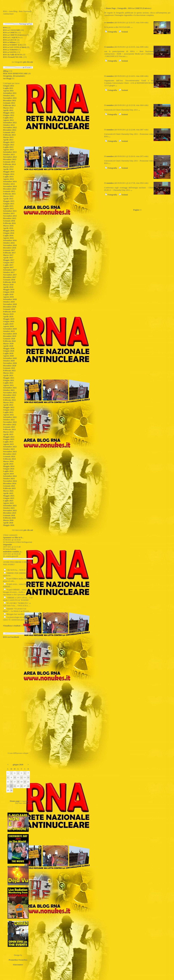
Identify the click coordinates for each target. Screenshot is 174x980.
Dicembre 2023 (10, 454)
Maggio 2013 (9, 142)
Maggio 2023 (9, 437)
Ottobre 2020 (9, 361)
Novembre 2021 (10, 393)
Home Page (111, 8)
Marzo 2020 (8, 343)
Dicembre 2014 (10, 189)
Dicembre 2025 (10, 513)
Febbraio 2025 (9, 488)
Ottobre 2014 (9, 184)
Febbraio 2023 (9, 429)
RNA (5, 28)
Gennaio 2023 (9, 427)
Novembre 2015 (10, 216)
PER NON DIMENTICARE (15, 73)
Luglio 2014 (8, 177)
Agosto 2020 (8, 356)
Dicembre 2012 (10, 130)
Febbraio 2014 (9, 164)
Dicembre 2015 (10, 218)
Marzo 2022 (8, 402)
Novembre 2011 (10, 98)
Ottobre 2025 (9, 508)
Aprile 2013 (8, 140)
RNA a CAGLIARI (12, 30)
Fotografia (111, 32)
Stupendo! (8, 544)
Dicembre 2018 (10, 307)
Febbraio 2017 (9, 253)
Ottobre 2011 (9, 96)
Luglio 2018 (8, 294)
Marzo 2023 (8, 432)
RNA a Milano (9, 42)
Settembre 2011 (10, 93)
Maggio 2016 (9, 231)
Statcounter (18, 965)
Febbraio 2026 (9, 518)
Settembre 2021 (10, 388)
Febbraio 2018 (9, 282)
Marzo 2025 (8, 491)
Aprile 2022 (8, 405)
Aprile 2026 (8, 523)
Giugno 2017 (9, 262)
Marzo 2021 (8, 373)
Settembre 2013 (10, 152)
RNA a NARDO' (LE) (13, 45)
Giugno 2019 (9, 321)
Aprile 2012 (8, 110)
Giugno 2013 (9, 145)
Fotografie (122, 8)
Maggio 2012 (9, 113)
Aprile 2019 (8, 316)
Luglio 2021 (8, 383)
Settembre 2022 (10, 417)
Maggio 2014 (9, 172)
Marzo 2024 (8, 461)
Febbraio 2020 (9, 341)
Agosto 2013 (8, 150)
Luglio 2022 (8, 412)
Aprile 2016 (8, 228)
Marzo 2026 (8, 520)
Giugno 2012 (9, 115)
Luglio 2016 (8, 235)
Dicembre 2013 (10, 159)
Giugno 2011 (9, 86)
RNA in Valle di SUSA (13, 55)
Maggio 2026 (9, 525)
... (132, 27)
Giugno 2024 (9, 469)
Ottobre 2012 (9, 125)
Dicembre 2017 (10, 277)
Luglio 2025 (8, 501)
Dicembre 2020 (10, 366)
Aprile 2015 (8, 199)
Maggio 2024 (9, 466)
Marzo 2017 (8, 255)
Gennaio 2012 (9, 103)
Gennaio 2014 (9, 162)
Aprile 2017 (8, 258)
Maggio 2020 (9, 348)
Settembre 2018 (10, 299)
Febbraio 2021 (9, 370)
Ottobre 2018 (9, 302)
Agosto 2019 (8, 326)
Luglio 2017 (8, 265)
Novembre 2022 (10, 422)
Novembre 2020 (10, 363)
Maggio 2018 (9, 289)
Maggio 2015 (9, 201)
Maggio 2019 (9, 319)
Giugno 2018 (9, 292)
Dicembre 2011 (10, 100)
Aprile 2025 (8, 493)
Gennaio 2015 (9, 191)
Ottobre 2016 (9, 243)
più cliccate (28, 62)
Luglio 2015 (8, 206)
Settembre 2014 (10, 181)
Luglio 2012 (8, 118)
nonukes (110, 22)
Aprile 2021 (8, 375)
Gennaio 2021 (9, 368)
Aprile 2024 (8, 464)
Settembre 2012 (10, 123)
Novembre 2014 (10, 186)
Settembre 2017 (10, 270)
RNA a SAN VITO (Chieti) (15, 47)
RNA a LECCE (10, 40)
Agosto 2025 (8, 503)
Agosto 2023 (8, 444)
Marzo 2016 (8, 226)
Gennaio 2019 (9, 309)
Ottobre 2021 (9, 390)
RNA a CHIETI (10, 32)
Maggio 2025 (9, 496)
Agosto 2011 (8, 91)
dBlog (6, 71)
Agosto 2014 (8, 179)
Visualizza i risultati (12, 626)
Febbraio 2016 (9, 223)
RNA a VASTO (10, 52)
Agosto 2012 (8, 120)
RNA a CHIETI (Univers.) (15, 35)
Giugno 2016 (9, 233)
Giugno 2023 (9, 439)
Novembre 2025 (10, 510)
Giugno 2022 (9, 410)
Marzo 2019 (8, 314)
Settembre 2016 (10, 240)
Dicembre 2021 (10, 395)
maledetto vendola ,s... (13, 552)
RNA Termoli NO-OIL (13, 57)
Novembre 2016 (10, 245)
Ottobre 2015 (9, 213)
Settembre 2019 (10, 329)
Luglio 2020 (8, 353)
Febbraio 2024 (9, 459)
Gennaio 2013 (9, 132)
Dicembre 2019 (10, 336)
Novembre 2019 (10, 334)
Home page (15, 801)
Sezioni (123, 32)
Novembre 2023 (10, 451)
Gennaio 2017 (9, 250)
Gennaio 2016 (9, 221)
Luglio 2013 (8, 147)
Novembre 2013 (10, 157)
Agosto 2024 (8, 474)
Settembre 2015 (10, 211)
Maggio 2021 (9, 378)
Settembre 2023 (10, 447)
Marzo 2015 (8, 196)
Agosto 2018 (8, 297)
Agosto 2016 (8, 238)
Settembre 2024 (10, 476)
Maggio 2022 (9, 407)
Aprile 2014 (8, 169)
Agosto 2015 (8, 208)
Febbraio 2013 (9, 135)
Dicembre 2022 (10, 424)
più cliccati (28, 530)
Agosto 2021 (8, 385)
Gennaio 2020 (9, 339)
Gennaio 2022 (9, 397)
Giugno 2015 (9, 204)
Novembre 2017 (10, 275)
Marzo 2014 (8, 167)
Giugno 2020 (9, 351)
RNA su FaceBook (11, 637)
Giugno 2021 (9, 380)
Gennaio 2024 (9, 456)
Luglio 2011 (8, 88)
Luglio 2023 (8, 442)
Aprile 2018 (8, 287)
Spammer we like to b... (13, 537)
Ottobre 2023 (9, 449)
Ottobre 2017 (9, 272)
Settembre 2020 (10, 358)
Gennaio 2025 (9, 486)
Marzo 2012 (8, 108)
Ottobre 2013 (9, 154)
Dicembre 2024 (10, 483)
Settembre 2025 (10, 505)
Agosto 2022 (8, 415)
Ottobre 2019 (9, 331)
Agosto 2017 (8, 267)
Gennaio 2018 (9, 280)
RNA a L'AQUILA (11, 37)
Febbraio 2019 (9, 312)
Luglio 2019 (8, 324)
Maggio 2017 (9, 260)
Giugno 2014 (9, 174)
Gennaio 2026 (9, 515)
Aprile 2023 (8, 434)
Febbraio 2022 (9, 400)
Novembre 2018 (10, 304)
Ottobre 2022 (9, 420)
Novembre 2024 (10, 481)
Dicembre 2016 (10, 248)
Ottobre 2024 (9, 478)
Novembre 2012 (10, 127)
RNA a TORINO (10, 50)
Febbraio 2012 (9, 105)
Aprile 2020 (8, 346)
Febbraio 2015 (9, 194)
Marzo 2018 (8, 285)
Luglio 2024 (8, 471)
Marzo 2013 (8, 137)
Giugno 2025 (9, 498)
